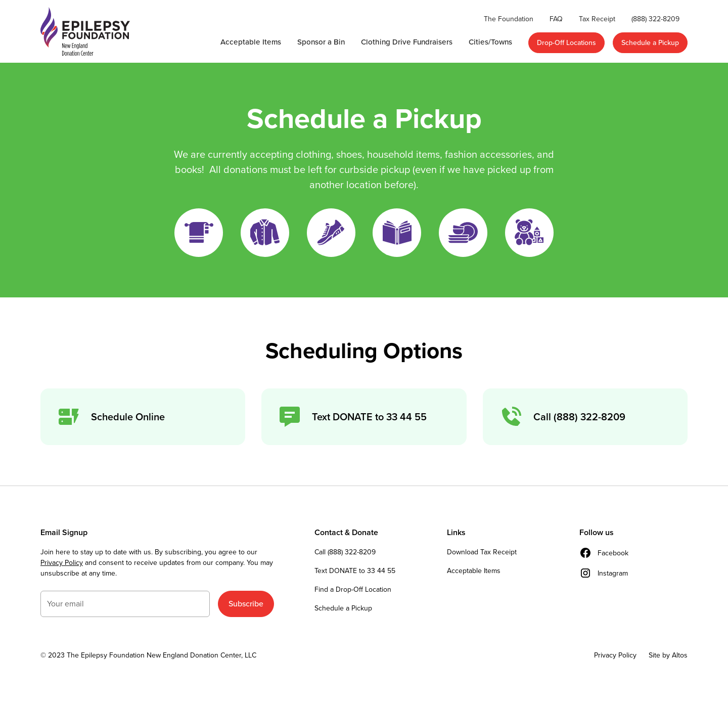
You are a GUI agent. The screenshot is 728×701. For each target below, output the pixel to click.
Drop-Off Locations (566, 43)
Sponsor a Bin (321, 42)
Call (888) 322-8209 (345, 552)
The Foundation (509, 19)
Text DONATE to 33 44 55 (355, 571)
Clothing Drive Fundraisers (407, 42)
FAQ (556, 19)
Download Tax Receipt (482, 552)
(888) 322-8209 (655, 19)
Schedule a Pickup (650, 43)
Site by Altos (668, 655)
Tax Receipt (597, 19)
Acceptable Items (251, 42)
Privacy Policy (62, 563)
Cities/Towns (490, 42)
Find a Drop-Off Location (353, 589)
